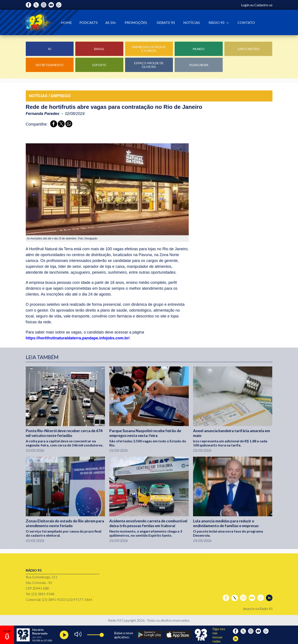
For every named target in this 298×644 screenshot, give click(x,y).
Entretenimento (50, 65)
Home (66, 22)
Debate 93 (166, 22)
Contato (246, 22)
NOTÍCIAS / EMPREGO (50, 96)
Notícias (192, 22)
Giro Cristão (248, 49)
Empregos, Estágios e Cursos (149, 49)
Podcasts (89, 22)
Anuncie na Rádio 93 (258, 609)
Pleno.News (199, 65)
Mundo (199, 49)
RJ (50, 49)
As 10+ (111, 22)
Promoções (136, 22)
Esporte (99, 65)
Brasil (99, 49)
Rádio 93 (217, 22)
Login (245, 5)
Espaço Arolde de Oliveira (149, 65)
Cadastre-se (263, 5)
